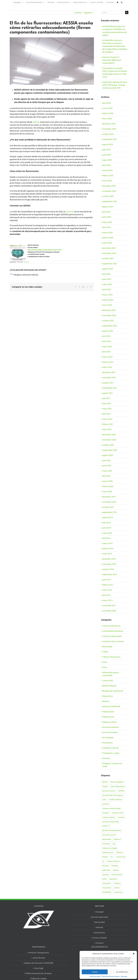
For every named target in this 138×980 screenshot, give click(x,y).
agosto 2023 (108, 269)
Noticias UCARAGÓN (111, 706)
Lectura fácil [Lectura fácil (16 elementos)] (121, 857)
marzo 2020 (107, 481)
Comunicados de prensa (113, 631)
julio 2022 (106, 336)
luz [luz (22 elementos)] (103, 861)
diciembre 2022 (109, 310)
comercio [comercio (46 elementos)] (106, 804)
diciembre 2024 (109, 186)
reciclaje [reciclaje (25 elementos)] (105, 875)
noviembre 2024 (109, 191)
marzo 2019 (107, 543)
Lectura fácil (108, 681)
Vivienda (106, 758)
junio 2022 (107, 341)
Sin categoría (108, 738)
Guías (105, 662)
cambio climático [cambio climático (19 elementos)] (116, 800)
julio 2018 (106, 580)
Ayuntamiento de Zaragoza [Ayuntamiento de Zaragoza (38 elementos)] (113, 795)
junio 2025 (107, 155)
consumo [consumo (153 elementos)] (121, 817)
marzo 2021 (107, 419)
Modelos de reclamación (113, 691)
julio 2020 (106, 460)
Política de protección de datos (111, 976)
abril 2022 (107, 352)
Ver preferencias (122, 972)
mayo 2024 (107, 222)
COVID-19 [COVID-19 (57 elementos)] (106, 826)
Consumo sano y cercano (113, 641)
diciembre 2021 (109, 372)
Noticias (27, 262)
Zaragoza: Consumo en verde (112, 765)
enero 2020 (107, 492)
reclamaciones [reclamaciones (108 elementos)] (117, 875)
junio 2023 (107, 279)
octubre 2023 (108, 258)
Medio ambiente (109, 686)
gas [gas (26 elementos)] (114, 844)
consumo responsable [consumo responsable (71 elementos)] (111, 822)
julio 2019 (106, 523)
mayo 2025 (107, 160)
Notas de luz (108, 696)
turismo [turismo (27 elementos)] (117, 888)
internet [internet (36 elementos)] (105, 857)
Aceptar (95, 972)
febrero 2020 (108, 486)
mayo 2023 (107, 284)
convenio (70, 212)
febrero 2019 (108, 549)
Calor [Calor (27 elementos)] (104, 800)
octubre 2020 (108, 445)
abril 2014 (107, 595)
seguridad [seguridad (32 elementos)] (113, 879)
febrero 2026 (108, 113)
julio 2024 (106, 212)
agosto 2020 (108, 455)
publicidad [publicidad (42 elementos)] (106, 870)
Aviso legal (124, 976)
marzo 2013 (107, 600)
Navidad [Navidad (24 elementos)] (105, 866)
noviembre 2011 (109, 606)
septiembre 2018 (110, 574)
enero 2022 (107, 367)
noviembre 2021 (109, 378)
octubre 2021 (108, 383)
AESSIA (36, 122)
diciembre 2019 (109, 497)
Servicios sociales (110, 732)
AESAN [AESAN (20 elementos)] (105, 782)
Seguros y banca (109, 722)
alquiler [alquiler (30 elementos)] (105, 786)
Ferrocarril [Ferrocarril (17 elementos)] (106, 844)
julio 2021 (106, 398)
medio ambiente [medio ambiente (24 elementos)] (113, 861)
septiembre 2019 (110, 512)
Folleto (105, 652)
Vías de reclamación (100, 917)
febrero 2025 (108, 176)
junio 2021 (107, 403)
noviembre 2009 (109, 611)
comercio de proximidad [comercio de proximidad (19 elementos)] (111, 808)
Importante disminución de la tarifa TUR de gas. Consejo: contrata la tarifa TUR (115, 85)
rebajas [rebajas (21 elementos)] (116, 870)
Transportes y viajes (111, 753)
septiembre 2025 (110, 139)
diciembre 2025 (109, 124)
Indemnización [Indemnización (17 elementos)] (108, 852)
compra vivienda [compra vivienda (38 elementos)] (109, 817)
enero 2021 (107, 429)
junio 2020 (107, 466)
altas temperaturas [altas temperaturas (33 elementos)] (118, 786)
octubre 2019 (108, 507)
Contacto (100, 943)
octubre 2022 (108, 321)
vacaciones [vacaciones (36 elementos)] (118, 892)
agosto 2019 (108, 517)
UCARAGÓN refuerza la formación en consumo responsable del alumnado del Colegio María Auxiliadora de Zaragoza (115, 46)
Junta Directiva (39, 958)
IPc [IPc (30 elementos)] (112, 857)
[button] (134, 954)
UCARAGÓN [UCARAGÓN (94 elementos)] (107, 892)
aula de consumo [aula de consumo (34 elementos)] (109, 791)
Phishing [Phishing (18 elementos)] (115, 866)
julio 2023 (106, 274)
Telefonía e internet (111, 748)
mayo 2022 (107, 347)
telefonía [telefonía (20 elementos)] (117, 883)
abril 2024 (107, 227)
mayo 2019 (107, 533)
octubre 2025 (108, 134)
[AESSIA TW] (52, 61)
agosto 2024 (108, 207)
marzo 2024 (107, 233)
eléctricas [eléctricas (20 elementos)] (117, 839)
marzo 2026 (107, 108)
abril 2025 (107, 165)
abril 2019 (107, 538)
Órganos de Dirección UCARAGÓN (39, 963)
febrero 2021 (108, 424)
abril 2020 (107, 476)
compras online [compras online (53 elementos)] (118, 813)
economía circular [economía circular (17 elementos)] (109, 835)
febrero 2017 (108, 585)
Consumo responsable (112, 636)
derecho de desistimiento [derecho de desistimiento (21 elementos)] (112, 830)
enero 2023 (107, 305)
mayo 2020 (107, 471)
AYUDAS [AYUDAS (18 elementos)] (121, 791)
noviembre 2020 (109, 440)
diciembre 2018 (109, 559)
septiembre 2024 (110, 201)
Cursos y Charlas (100, 938)
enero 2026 (107, 119)
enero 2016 (107, 590)
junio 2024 (107, 217)
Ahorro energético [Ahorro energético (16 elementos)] (117, 782)
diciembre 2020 (109, 435)
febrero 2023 (108, 300)
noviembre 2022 (109, 315)
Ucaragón (100, 912)
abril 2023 (107, 290)
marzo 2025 (107, 170)
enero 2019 (107, 554)
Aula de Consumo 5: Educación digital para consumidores (112, 60)
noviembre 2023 (109, 253)
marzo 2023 (107, 295)
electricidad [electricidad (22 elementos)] (107, 839)
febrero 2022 (108, 362)
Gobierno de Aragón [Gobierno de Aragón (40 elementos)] (110, 848)
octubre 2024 (108, 196)
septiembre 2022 (110, 326)
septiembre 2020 (110, 450)
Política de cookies (95, 976)
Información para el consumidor (111, 674)
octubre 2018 (108, 569)
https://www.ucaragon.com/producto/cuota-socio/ (45, 250)
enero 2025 (107, 181)
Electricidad (107, 647)
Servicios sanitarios (111, 727)
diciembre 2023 (109, 248)
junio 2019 (107, 528)
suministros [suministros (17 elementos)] (107, 883)
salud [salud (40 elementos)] (104, 879)
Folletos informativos (111, 657)
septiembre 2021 (110, 388)
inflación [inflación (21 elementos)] (120, 852)
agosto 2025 (108, 144)
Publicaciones (108, 712)
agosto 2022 (108, 331)
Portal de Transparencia (39, 953)
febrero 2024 (108, 238)
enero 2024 (107, 243)
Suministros (107, 743)
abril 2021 (107, 414)
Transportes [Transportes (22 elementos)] (107, 888)
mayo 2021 (107, 409)
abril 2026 (107, 103)
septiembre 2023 (110, 264)
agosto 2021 (108, 393)
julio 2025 (106, 150)
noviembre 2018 (109, 564)
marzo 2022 (107, 357)
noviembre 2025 (109, 129)
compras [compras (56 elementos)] (106, 813)
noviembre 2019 (109, 502)
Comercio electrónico (111, 626)
